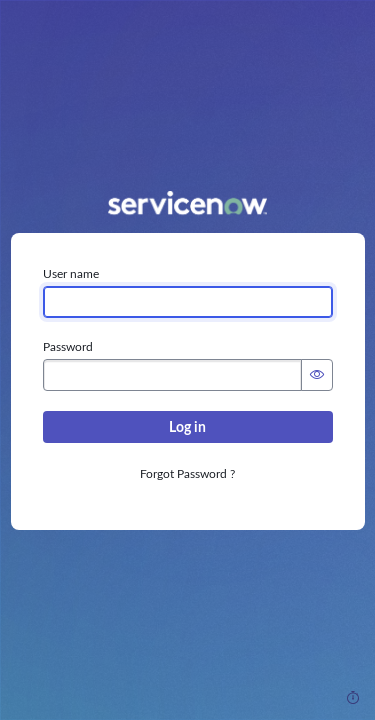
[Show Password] (317, 375)
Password (68, 347)
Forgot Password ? (187, 474)
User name (71, 274)
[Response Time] (353, 698)
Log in (187, 427)
